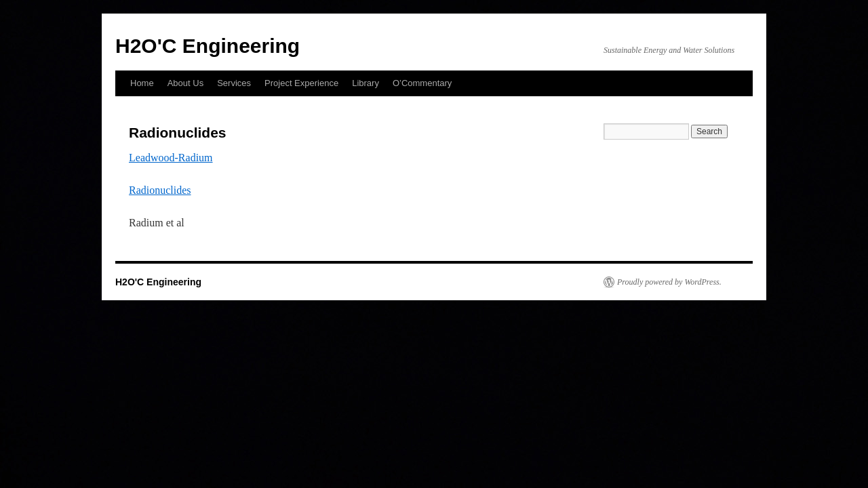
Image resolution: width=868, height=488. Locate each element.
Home (142, 83)
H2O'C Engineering (208, 46)
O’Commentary (422, 83)
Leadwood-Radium (171, 158)
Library (366, 83)
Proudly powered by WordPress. (669, 282)
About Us (185, 83)
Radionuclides (160, 190)
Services (234, 83)
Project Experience (301, 83)
